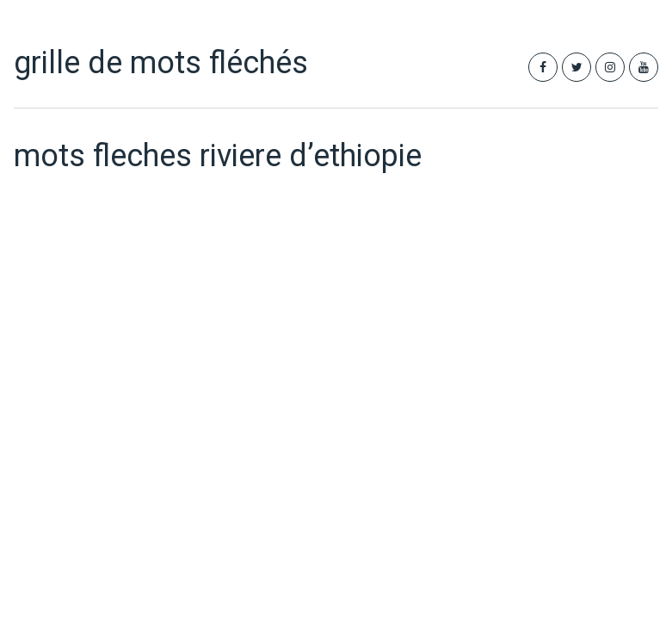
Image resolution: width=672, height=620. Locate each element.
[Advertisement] (227, 343)
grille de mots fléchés (161, 63)
